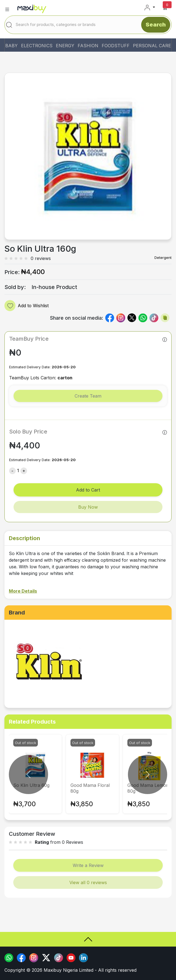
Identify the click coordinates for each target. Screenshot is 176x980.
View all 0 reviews (88, 882)
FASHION (88, 46)
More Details (23, 591)
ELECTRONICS (37, 46)
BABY (11, 46)
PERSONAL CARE (152, 46)
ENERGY (65, 46)
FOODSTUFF (116, 46)
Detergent (163, 258)
